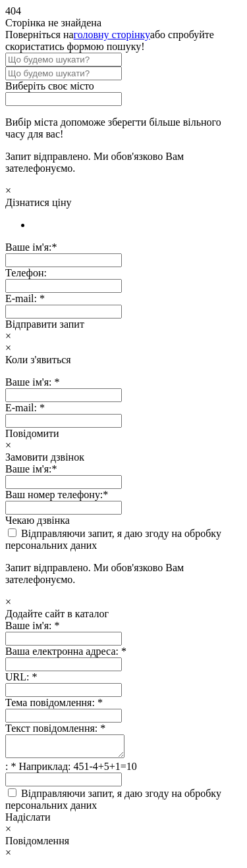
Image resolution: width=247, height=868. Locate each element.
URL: (21, 677)
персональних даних (51, 545)
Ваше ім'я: (32, 625)
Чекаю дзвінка (38, 520)
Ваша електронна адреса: (66, 651)
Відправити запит (45, 324)
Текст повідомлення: (55, 728)
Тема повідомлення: (54, 702)
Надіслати (28, 821)
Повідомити (32, 433)
